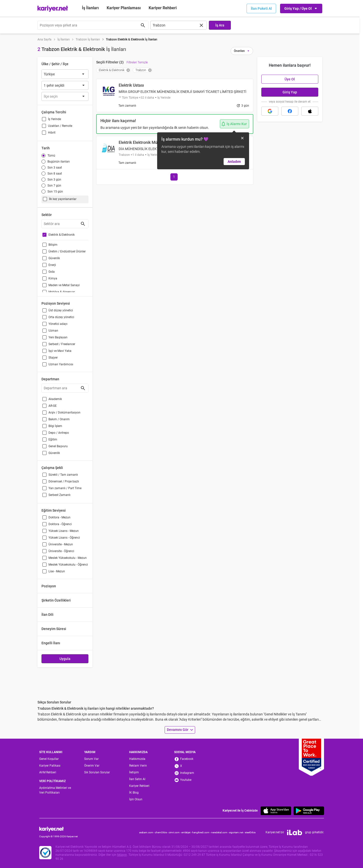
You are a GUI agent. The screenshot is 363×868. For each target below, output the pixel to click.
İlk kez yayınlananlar (63, 199)
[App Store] (276, 811)
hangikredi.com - (202, 832)
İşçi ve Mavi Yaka (60, 351)
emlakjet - (187, 832)
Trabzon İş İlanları (88, 39)
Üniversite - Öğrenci (61, 551)
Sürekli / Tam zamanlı (63, 475)
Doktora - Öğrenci (60, 524)
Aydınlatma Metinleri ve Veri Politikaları (55, 790)
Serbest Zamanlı (59, 495)
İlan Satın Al (137, 779)
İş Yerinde (54, 119)
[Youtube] (189, 780)
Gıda (52, 272)
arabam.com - (147, 832)
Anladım (234, 162)
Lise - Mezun (57, 571)
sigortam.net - (237, 832)
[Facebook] (189, 759)
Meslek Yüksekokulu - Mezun (68, 558)
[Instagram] (189, 773)
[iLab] (295, 833)
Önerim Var (92, 766)
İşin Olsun (136, 799)
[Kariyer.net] (58, 829)
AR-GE (53, 406)
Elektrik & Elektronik (62, 235)
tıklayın (122, 855)
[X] (189, 766)
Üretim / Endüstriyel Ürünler (67, 251)
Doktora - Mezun (59, 517)
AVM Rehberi (48, 772)
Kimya (53, 278)
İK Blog (134, 793)
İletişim (134, 772)
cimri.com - (175, 832)
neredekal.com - (220, 832)
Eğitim (53, 439)
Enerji (52, 265)
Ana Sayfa (44, 39)
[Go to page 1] (174, 177)
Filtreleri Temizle (137, 62)
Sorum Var (91, 759)
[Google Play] (309, 811)
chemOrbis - (162, 832)
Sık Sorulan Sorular (97, 772)
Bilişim (53, 245)
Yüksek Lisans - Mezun (64, 531)
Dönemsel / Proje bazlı (64, 481)
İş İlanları (90, 8)
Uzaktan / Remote (60, 126)
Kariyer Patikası (50, 766)
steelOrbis (250, 832)
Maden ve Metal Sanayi (64, 285)
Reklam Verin (138, 766)
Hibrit (52, 133)
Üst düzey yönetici (61, 310)
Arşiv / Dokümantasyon (64, 413)
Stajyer (53, 358)
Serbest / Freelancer (62, 344)
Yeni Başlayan (58, 337)
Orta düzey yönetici (61, 317)
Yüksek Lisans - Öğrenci (64, 538)
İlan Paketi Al (261, 8)
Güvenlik (54, 258)
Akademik (55, 399)
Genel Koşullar (49, 759)
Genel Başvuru (58, 446)
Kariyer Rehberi (139, 786)
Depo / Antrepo (59, 433)
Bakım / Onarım (59, 419)
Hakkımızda (137, 759)
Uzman (53, 331)
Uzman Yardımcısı (61, 364)
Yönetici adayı (58, 324)
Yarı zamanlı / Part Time (65, 488)
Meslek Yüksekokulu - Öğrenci (68, 565)
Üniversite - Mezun (61, 544)
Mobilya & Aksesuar (62, 292)
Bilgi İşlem (55, 426)
